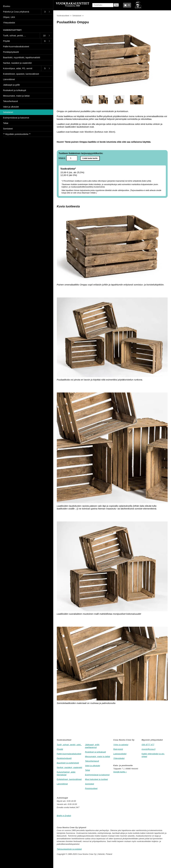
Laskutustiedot (120, 754)
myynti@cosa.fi (149, 749)
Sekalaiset (77, 16)
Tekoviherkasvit (92, 761)
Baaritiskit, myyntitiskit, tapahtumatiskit (22, 57)
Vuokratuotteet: (12, 30)
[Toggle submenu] (47, 12)
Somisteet (89, 784)
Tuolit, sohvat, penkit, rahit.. (69, 745)
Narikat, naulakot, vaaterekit (70, 767)
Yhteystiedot (119, 758)
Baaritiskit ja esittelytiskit (68, 763)
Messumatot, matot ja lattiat (97, 756)
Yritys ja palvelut (121, 745)
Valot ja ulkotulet (93, 766)
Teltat (87, 770)
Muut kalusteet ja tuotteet (96, 779)
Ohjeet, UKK (9, 17)
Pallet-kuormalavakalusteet (69, 754)
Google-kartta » (120, 772)
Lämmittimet (62, 784)
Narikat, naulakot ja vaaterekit (17, 63)
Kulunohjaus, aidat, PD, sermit (18, 68)
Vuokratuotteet (63, 16)
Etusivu (7, 6)
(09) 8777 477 (148, 745)
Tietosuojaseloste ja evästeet (69, 849)
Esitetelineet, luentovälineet (69, 779)
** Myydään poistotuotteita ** (17, 134)
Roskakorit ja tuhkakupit (15, 90)
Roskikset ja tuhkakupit (95, 752)
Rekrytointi (118, 749)
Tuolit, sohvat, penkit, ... (14, 36)
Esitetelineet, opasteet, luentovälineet (21, 74)
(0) (128, 5)
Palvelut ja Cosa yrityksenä (16, 12)
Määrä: (68, 158)
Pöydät (60, 749)
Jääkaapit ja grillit (11, 85)
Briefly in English (64, 816)
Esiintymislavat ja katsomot (97, 775)
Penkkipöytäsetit (64, 758)
